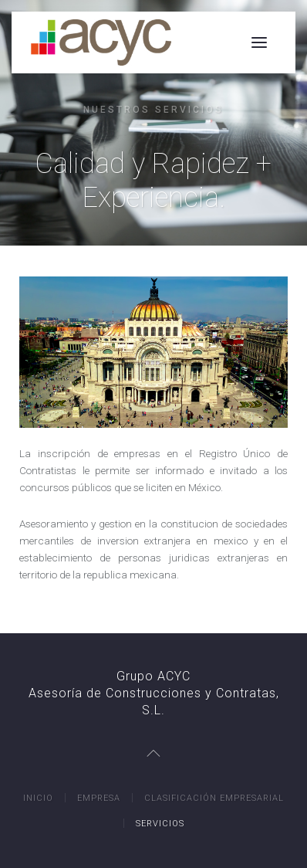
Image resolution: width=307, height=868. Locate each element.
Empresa (99, 798)
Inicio (38, 798)
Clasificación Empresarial (214, 798)
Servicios (160, 824)
